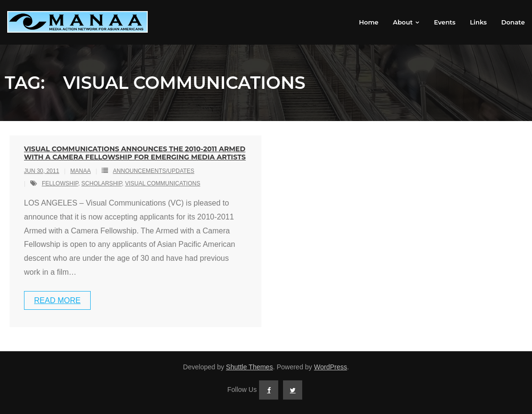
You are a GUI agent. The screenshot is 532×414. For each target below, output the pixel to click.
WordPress (331, 367)
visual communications (163, 183)
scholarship (102, 183)
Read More (57, 300)
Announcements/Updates (154, 171)
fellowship (60, 183)
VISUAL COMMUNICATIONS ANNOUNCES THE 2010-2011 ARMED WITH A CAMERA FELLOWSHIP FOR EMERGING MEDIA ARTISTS (135, 153)
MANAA (81, 171)
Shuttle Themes (249, 367)
